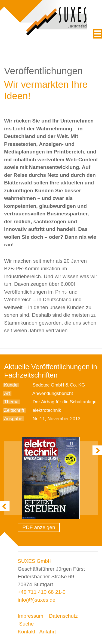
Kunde (11, 385)
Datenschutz (63, 616)
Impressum (30, 616)
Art (7, 393)
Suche (26, 624)
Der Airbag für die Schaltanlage (65, 402)
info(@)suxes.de (37, 600)
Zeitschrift (14, 410)
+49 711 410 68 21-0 (42, 592)
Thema (11, 402)
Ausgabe (13, 419)
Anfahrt (47, 632)
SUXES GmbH (35, 561)
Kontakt (26, 632)
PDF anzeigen (39, 527)
